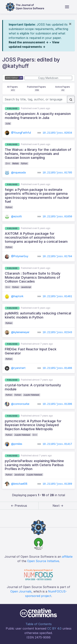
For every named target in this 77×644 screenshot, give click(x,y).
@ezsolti (13, 216)
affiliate (67, 557)
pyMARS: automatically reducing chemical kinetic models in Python (38, 315)
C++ (8, 163)
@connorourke (17, 404)
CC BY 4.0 (54, 628)
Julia (8, 124)
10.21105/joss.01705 (57, 173)
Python (24, 163)
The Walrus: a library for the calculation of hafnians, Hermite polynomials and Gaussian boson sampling (38, 154)
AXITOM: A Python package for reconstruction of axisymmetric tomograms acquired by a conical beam (36, 238)
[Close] (70, 24)
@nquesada (15, 172)
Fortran (18, 395)
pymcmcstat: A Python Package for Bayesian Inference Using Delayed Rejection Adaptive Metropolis (33, 425)
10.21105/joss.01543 (57, 332)
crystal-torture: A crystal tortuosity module (33, 387)
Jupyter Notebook (31, 395)
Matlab (15, 163)
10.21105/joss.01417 (57, 444)
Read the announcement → (29, 42)
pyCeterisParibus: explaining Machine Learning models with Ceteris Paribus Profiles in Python (34, 465)
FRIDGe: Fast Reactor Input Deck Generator (31, 351)
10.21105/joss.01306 (57, 404)
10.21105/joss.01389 (57, 484)
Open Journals (21, 591)
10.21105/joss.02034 (57, 133)
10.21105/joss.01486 (57, 368)
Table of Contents (39, 624)
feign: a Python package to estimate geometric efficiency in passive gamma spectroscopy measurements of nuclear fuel (37, 196)
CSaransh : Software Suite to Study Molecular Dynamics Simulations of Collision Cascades (33, 277)
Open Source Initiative (43, 561)
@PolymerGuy (17, 256)
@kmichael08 (16, 484)
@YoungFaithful (18, 133)
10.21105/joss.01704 (57, 256)
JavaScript (26, 287)
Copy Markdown (48, 78)
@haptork (14, 296)
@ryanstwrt (15, 368)
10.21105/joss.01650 (57, 217)
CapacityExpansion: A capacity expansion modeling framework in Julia (38, 116)
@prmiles (14, 444)
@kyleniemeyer (17, 332)
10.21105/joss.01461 (57, 296)
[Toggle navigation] (67, 7)
